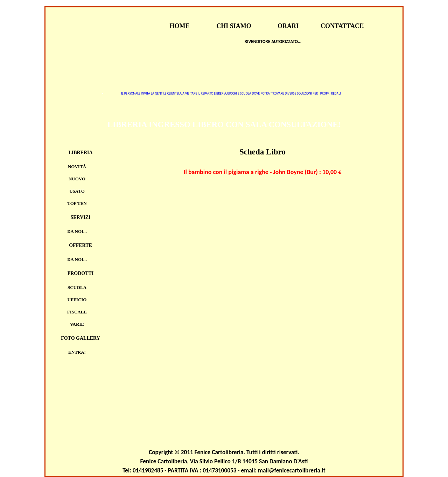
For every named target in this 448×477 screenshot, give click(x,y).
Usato (77, 191)
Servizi (80, 217)
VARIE (77, 324)
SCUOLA (77, 287)
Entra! (77, 352)
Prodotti (81, 273)
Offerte (80, 245)
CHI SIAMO (234, 26)
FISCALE (77, 312)
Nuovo (77, 179)
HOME (180, 26)
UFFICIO (77, 300)
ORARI (288, 26)
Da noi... (77, 231)
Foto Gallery (80, 338)
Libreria (80, 153)
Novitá (77, 167)
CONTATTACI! (342, 26)
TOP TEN (77, 203)
